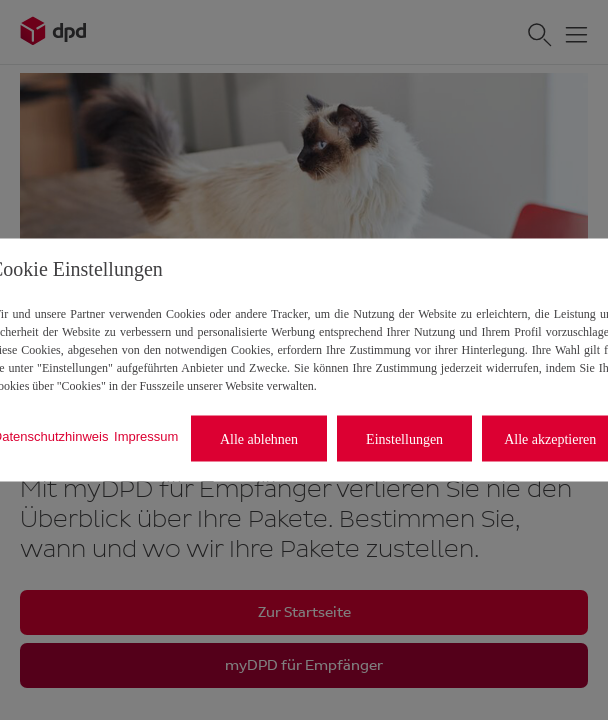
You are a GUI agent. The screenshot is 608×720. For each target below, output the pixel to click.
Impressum (146, 435)
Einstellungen (404, 438)
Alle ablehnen (259, 438)
